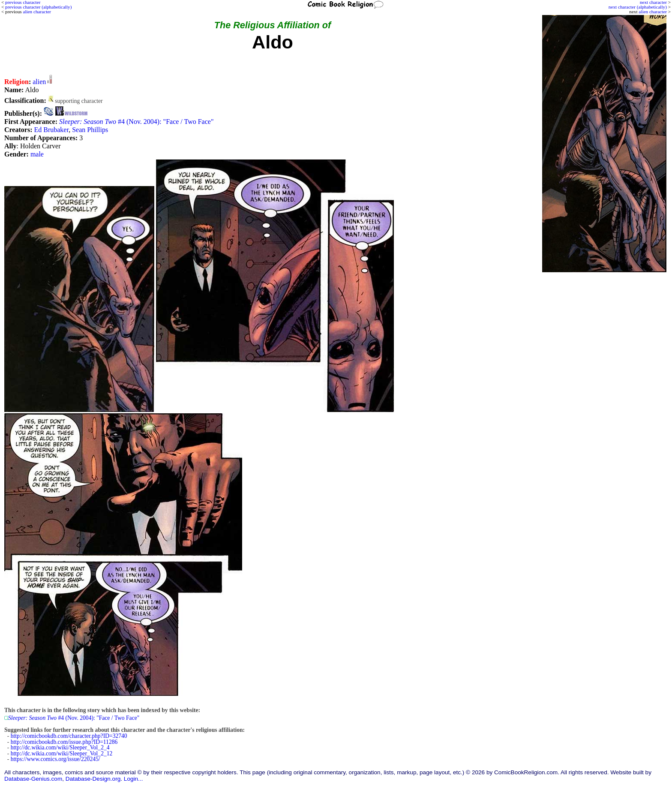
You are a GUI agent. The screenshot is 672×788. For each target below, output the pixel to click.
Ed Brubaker (51, 130)
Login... (133, 779)
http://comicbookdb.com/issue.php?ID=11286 (64, 742)
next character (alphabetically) (638, 7)
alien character (653, 12)
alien (39, 82)
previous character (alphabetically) (38, 7)
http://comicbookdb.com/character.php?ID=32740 (69, 736)
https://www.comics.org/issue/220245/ (55, 759)
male (37, 154)
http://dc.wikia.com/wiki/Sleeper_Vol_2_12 (62, 753)
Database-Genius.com (33, 779)
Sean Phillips (90, 130)
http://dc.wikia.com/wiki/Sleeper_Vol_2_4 (60, 747)
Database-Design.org (93, 779)
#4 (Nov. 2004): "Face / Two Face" (136, 122)
